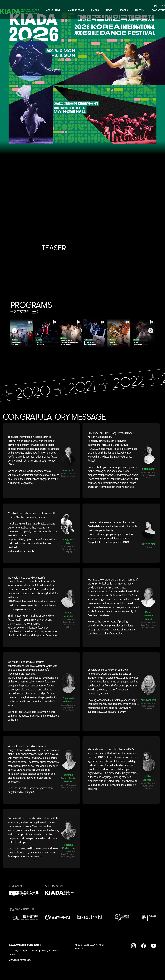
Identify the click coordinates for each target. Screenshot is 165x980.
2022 (134, 381)
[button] (151, 331)
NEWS (109, 10)
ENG (163, 6)
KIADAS (95, 10)
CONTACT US (158, 10)
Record (124, 10)
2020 (39, 391)
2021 (88, 386)
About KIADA (53, 10)
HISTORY (140, 10)
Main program (76, 10)
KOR (156, 6)
